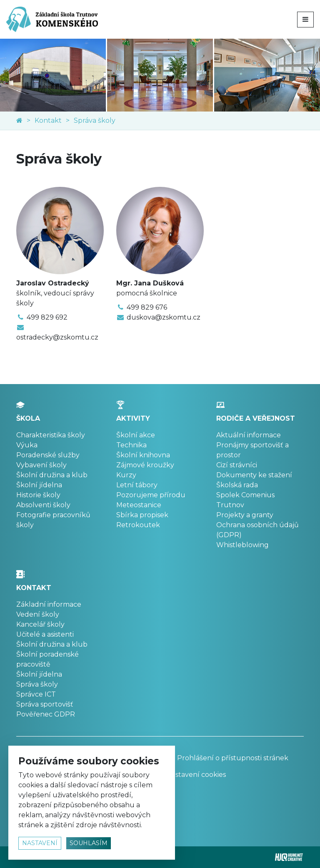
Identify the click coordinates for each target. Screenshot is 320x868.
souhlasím (89, 843)
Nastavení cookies (196, 775)
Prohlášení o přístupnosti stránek (227, 758)
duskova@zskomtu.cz (164, 317)
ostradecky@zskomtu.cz (57, 337)
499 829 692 (47, 317)
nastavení (40, 843)
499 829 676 (147, 307)
